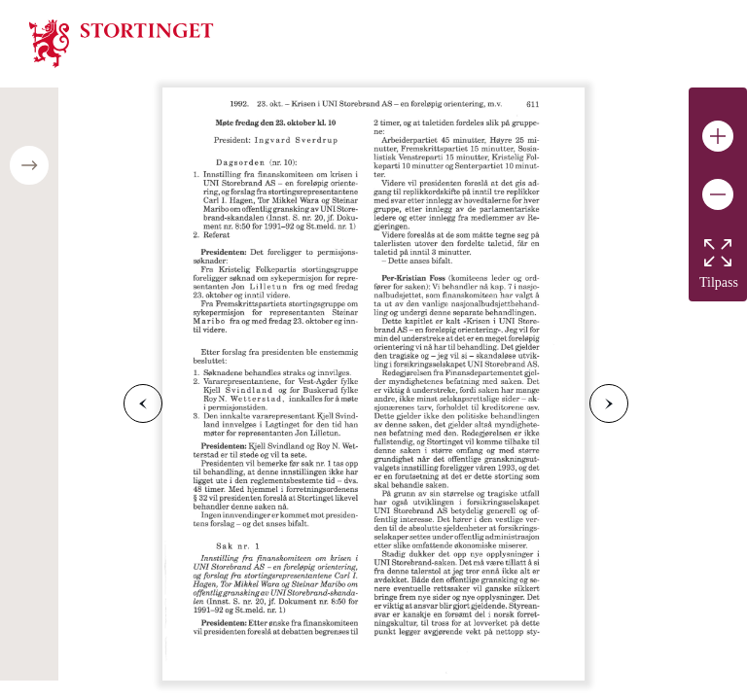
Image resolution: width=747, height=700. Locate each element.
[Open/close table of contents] (29, 165)
